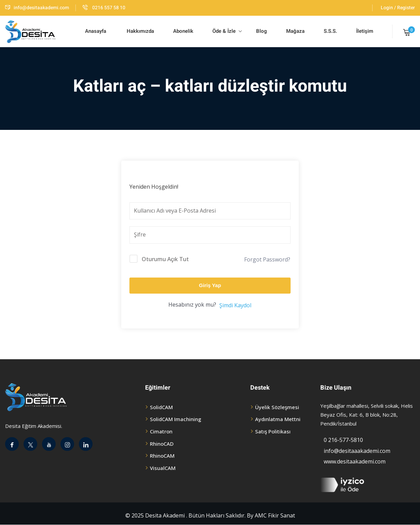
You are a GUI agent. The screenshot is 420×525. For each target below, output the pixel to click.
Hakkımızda (140, 31)
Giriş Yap (210, 285)
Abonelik (183, 31)
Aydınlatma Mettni (278, 419)
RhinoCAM (162, 456)
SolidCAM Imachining (176, 419)
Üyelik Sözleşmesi (277, 407)
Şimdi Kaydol (235, 305)
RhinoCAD (162, 444)
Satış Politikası (273, 431)
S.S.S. (330, 31)
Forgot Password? (267, 259)
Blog (261, 31)
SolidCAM (161, 407)
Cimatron (161, 431)
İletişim (365, 31)
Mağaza (295, 31)
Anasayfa (96, 31)
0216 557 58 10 (104, 8)
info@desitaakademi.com (37, 8)
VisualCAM (163, 468)
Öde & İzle (227, 31)
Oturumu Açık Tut (165, 259)
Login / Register (398, 8)
